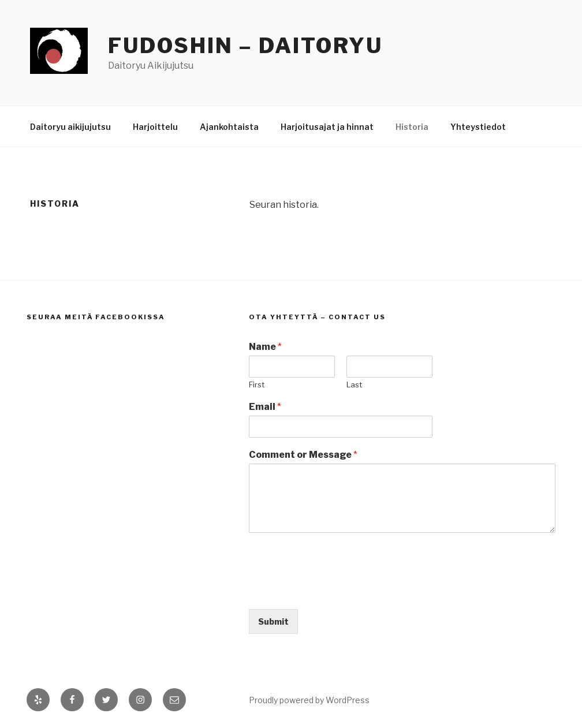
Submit (273, 621)
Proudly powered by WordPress (309, 700)
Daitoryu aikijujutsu (70, 127)
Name (265, 347)
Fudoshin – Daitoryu (245, 46)
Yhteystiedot (478, 127)
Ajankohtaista (229, 127)
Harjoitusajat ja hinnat (327, 127)
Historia (412, 127)
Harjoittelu (155, 127)
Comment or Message (303, 455)
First (257, 384)
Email (265, 407)
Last (354, 384)
